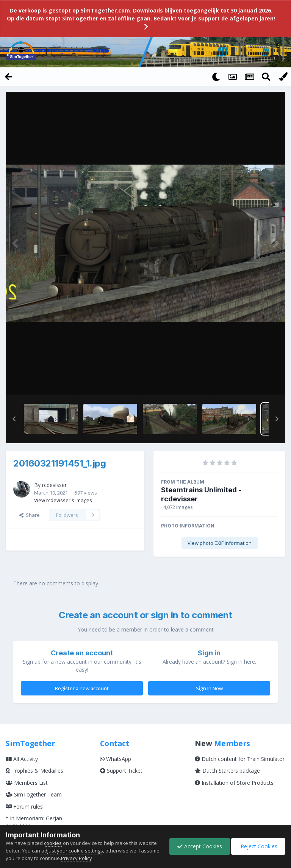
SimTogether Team (34, 794)
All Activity (22, 759)
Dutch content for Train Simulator (240, 759)
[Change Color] (283, 76)
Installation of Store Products (234, 783)
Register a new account (82, 688)
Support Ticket (121, 771)
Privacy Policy (96, 858)
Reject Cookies (258, 846)
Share (30, 515)
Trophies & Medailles (34, 771)
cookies (53, 843)
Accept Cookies (200, 846)
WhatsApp (116, 759)
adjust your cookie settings (72, 851)
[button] (14, 419)
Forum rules (24, 807)
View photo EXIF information (220, 543)
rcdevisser (54, 485)
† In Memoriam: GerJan (34, 818)
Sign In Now (209, 688)
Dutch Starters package (227, 771)
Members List (27, 783)
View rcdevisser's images (63, 500)
